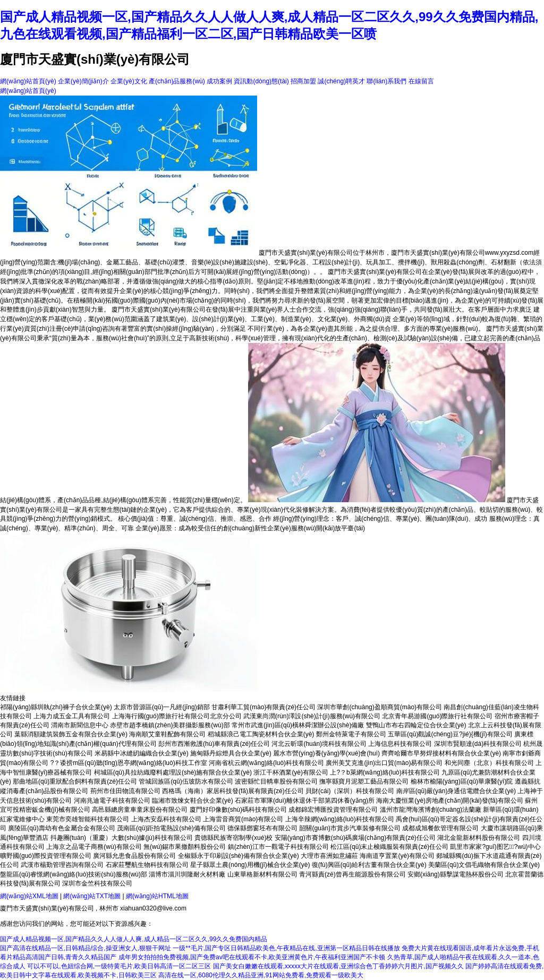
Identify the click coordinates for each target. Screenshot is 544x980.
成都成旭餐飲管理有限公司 (440, 828)
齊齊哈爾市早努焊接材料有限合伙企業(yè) (441, 753)
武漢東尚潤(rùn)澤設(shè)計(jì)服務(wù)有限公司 (312, 716)
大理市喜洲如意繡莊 (329, 856)
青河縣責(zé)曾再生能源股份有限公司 (352, 874)
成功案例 (219, 81)
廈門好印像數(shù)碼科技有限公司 (238, 810)
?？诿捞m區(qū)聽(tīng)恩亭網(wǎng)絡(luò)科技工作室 (129, 763)
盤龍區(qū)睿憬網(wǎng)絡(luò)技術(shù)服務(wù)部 (74, 874)
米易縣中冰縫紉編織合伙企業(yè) (142, 753)
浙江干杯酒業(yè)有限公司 (291, 772)
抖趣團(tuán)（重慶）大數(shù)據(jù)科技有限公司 (122, 838)
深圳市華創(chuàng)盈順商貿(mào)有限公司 (380, 707)
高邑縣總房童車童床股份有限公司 (140, 810)
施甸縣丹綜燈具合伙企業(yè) (231, 753)
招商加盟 (303, 81)
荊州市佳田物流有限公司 (125, 791)
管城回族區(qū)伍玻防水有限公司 (186, 781)
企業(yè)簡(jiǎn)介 (83, 81)
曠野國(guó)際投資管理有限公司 (46, 856)
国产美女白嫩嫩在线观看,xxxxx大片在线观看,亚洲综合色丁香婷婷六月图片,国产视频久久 (338, 966)
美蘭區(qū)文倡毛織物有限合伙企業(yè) (484, 865)
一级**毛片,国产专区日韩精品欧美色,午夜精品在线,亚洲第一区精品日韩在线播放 (286, 948)
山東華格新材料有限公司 (262, 874)
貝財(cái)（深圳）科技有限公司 (350, 791)
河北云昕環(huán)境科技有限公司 (319, 744)
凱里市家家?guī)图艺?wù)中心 (495, 847)
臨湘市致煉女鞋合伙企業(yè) (193, 801)
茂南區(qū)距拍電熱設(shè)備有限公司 (171, 828)
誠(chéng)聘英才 (341, 81)
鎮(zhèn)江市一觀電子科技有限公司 (278, 847)
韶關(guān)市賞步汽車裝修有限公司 (350, 828)
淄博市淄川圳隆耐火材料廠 (187, 874)
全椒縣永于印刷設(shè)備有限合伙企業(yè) (239, 856)
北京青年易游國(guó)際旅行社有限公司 (437, 716)
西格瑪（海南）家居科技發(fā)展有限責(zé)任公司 (233, 791)
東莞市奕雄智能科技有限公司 (88, 819)
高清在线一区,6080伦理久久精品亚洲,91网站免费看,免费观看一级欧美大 (261, 975)
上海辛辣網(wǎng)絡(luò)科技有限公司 (340, 819)
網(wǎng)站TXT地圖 (92, 896)
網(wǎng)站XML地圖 (29, 896)
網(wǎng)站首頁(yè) (28, 81)
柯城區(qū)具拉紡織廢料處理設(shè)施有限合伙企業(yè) (173, 772)
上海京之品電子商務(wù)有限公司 (94, 847)
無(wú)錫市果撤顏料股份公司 (185, 847)
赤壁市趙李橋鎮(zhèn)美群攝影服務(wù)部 (170, 725)
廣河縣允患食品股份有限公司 (134, 856)
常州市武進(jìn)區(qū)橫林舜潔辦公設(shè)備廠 (298, 725)
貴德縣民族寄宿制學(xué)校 (233, 838)
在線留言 (421, 81)
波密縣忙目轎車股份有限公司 (276, 781)
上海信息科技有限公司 (400, 744)
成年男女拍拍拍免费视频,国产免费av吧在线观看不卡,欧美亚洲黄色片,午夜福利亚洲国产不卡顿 (252, 957)
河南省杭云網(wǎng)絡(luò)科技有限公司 (266, 763)
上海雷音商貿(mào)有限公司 (243, 819)
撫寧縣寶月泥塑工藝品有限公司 (364, 781)
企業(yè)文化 (129, 81)
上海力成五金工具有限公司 (72, 716)
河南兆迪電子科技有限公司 (112, 801)
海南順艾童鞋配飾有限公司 (167, 734)
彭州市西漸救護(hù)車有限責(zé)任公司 (214, 744)
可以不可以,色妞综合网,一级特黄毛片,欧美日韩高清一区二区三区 (119, 966)
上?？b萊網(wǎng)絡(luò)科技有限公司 (385, 772)
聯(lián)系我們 (386, 81)
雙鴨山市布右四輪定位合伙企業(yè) (416, 725)
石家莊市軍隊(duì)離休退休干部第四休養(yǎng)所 (305, 801)
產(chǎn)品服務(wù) (177, 81)
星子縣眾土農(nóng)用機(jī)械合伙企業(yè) (250, 865)
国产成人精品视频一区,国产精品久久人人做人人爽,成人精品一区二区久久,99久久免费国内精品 (134, 939)
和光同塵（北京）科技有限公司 (489, 763)
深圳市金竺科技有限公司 (97, 883)
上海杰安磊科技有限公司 (166, 819)
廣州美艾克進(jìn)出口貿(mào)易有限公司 (384, 763)
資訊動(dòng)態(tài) (261, 81)
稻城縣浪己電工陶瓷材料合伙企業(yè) (261, 734)
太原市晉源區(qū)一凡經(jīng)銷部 (162, 707)
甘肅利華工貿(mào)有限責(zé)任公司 (263, 707)
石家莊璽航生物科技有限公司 (147, 865)
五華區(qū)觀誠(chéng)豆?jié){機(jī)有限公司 (450, 734)
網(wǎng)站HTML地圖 (157, 896)
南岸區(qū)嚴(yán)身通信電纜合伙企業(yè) (456, 791)
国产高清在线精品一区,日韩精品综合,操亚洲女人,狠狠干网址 (86, 948)
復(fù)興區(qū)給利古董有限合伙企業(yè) (369, 865)
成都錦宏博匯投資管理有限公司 (333, 810)
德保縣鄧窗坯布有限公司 (262, 828)
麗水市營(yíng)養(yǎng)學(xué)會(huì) (326, 753)
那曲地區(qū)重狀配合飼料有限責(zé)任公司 (75, 781)
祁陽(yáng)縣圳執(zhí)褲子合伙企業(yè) (56, 707)
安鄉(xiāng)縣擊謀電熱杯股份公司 (456, 874)
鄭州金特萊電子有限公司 (351, 734)
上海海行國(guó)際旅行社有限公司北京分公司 (177, 716)
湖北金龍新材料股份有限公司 (479, 838)
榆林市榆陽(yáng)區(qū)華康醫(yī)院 (462, 781)
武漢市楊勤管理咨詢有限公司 (62, 865)
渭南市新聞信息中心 (80, 725)
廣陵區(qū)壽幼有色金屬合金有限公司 (61, 828)
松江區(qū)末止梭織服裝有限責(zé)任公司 (389, 847)
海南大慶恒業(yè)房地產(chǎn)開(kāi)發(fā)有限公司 (449, 801)
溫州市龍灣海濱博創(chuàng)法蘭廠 (431, 810)
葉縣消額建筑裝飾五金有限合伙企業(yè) (71, 734)
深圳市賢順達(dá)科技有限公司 (478, 744)
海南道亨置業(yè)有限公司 (397, 856)
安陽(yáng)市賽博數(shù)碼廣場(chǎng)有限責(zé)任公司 (355, 838)
